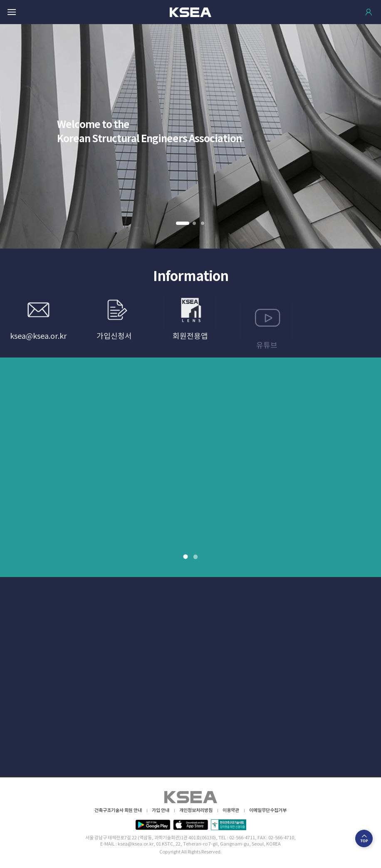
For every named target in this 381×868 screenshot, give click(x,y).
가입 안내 (161, 810)
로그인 (369, 12)
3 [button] (203, 224)
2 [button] (195, 224)
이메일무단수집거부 (268, 810)
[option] (190, 136)
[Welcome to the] (190, 136)
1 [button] (182, 224)
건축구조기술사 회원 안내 (118, 810)
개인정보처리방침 (196, 810)
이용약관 (231, 810)
